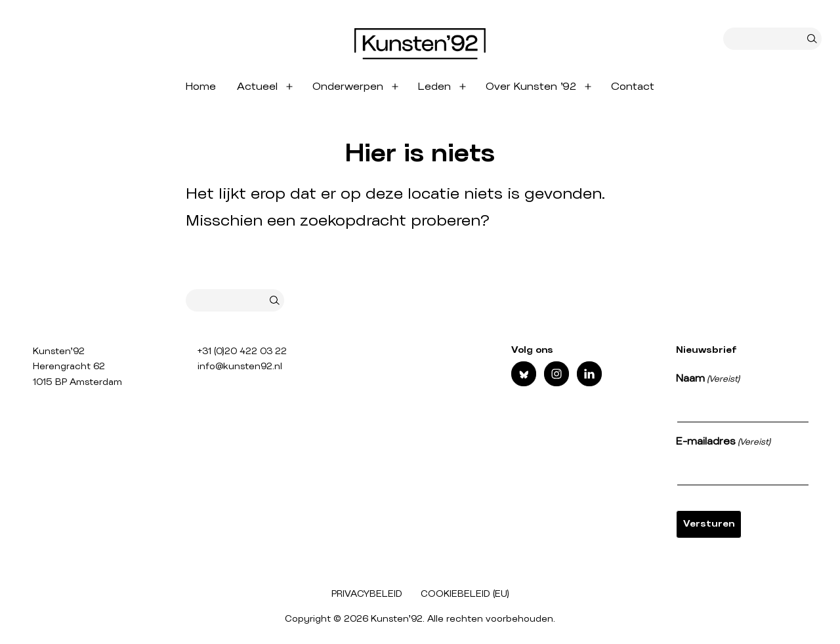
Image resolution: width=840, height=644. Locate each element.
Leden (434, 87)
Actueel (257, 87)
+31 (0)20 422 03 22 (242, 352)
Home (201, 87)
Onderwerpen (348, 87)
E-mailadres (723, 443)
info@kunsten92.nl (240, 367)
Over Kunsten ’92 (531, 87)
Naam (708, 380)
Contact (633, 87)
